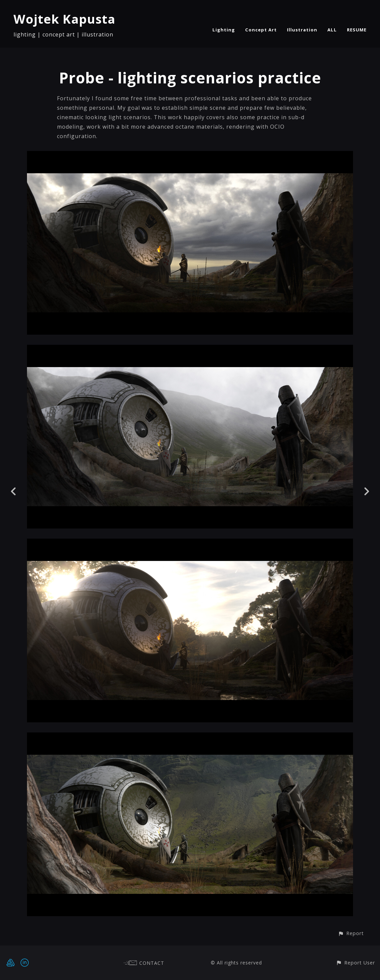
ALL (332, 30)
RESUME (357, 30)
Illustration (302, 30)
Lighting (224, 30)
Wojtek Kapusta (64, 19)
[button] (351, 933)
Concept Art (261, 30)
